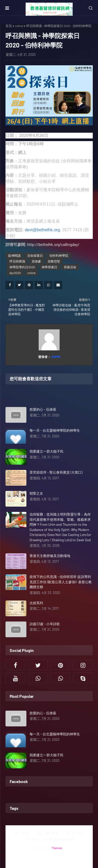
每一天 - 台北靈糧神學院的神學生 (55, 430)
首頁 (9, 26)
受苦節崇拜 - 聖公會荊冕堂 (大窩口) (56, 472)
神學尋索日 (49, 267)
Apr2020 (15, 273)
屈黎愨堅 (54, 261)
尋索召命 (70, 267)
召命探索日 (35, 255)
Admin (56, 357)
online (19, 26)
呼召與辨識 (17, 261)
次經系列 (36, 603)
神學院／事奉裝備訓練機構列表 (50, 840)
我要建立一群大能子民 (47, 451)
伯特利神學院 (59, 255)
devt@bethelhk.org (42, 230)
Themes (57, 848)
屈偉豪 (36, 261)
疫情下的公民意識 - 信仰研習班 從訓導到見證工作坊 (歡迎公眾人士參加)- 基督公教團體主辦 (61, 582)
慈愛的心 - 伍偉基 (43, 409)
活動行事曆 (48, 833)
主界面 (22, 833)
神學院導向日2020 (22, 267)
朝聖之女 (36, 493)
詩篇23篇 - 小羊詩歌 (45, 624)
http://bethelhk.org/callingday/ (53, 244)
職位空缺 (75, 833)
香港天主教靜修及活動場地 (50, 556)
